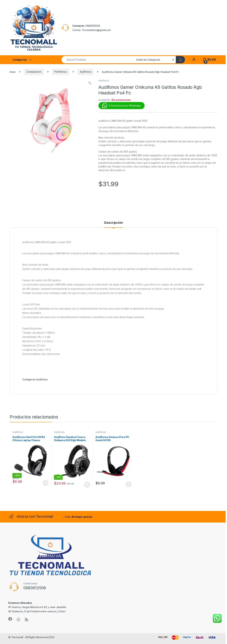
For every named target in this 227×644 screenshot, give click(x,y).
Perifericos (60, 72)
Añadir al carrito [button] (46, 483)
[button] (90, 83)
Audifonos (86, 72)
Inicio (13, 72)
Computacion (34, 72)
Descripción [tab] (113, 223)
